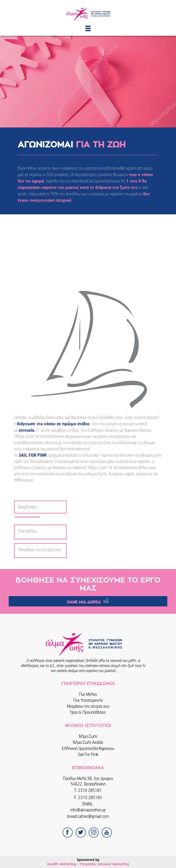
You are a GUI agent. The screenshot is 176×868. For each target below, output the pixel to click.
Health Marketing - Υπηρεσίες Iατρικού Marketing (88, 864)
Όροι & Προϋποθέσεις (88, 712)
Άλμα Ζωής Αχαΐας (88, 742)
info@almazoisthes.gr (88, 810)
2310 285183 (90, 798)
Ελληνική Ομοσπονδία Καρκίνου (88, 748)
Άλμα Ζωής (88, 736)
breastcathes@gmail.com (88, 816)
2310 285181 (90, 790)
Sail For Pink (88, 754)
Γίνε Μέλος (88, 694)
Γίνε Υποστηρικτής (88, 700)
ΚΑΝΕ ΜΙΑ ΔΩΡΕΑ (84, 602)
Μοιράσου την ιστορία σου (88, 706)
